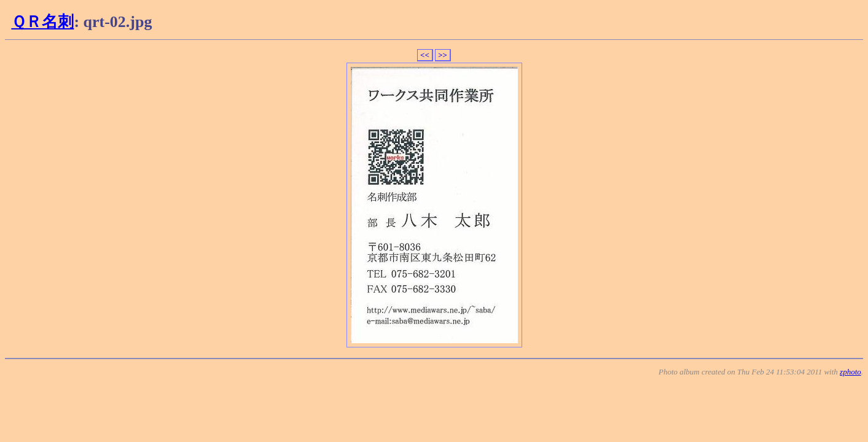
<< (425, 55)
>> (443, 55)
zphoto (850, 372)
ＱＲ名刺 (42, 22)
